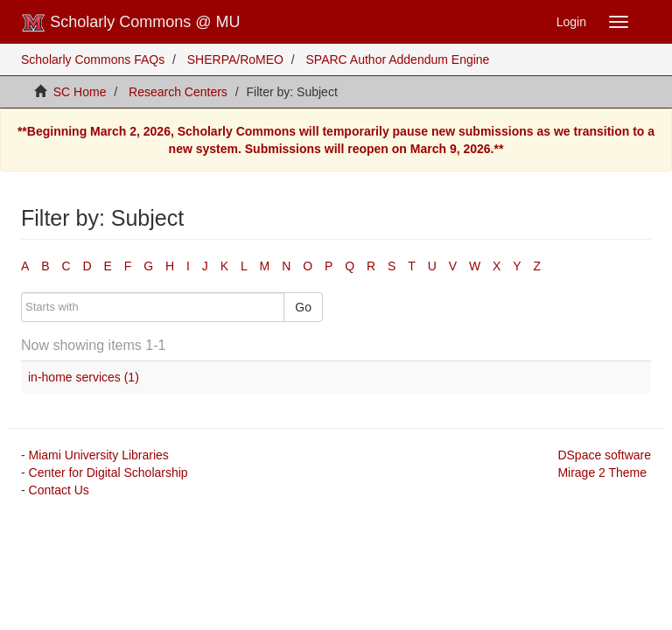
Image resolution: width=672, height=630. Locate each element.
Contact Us (59, 490)
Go (303, 307)
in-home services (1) (84, 377)
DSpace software (604, 455)
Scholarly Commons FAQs (93, 59)
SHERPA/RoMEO (235, 59)
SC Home (80, 92)
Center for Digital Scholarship (108, 472)
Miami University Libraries (99, 455)
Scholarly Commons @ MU (131, 23)
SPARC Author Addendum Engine (398, 59)
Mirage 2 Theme (602, 472)
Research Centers (178, 92)
